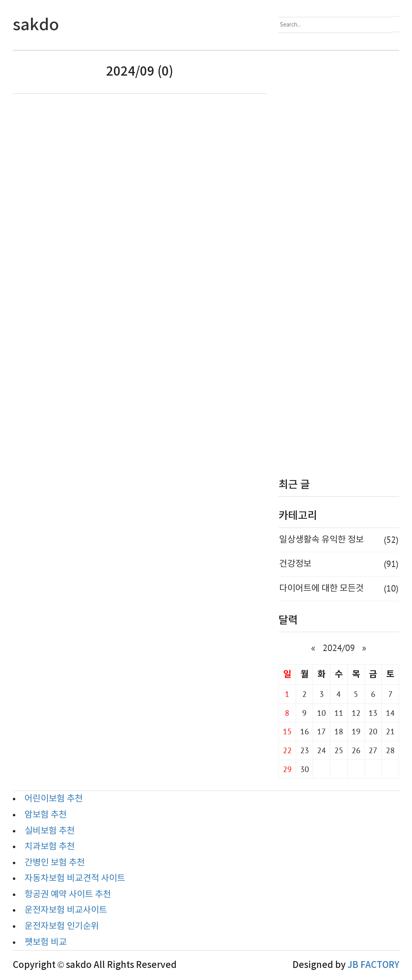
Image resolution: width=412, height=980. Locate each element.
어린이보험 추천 (54, 799)
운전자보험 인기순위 (62, 926)
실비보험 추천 (50, 831)
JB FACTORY (373, 965)
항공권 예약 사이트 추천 (68, 895)
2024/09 (339, 648)
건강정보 (339, 564)
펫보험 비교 (46, 942)
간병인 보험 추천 (55, 863)
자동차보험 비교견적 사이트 (75, 878)
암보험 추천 (46, 815)
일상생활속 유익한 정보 (339, 540)
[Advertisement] (339, 258)
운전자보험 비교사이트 (66, 910)
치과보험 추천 (50, 847)
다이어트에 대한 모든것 (339, 589)
